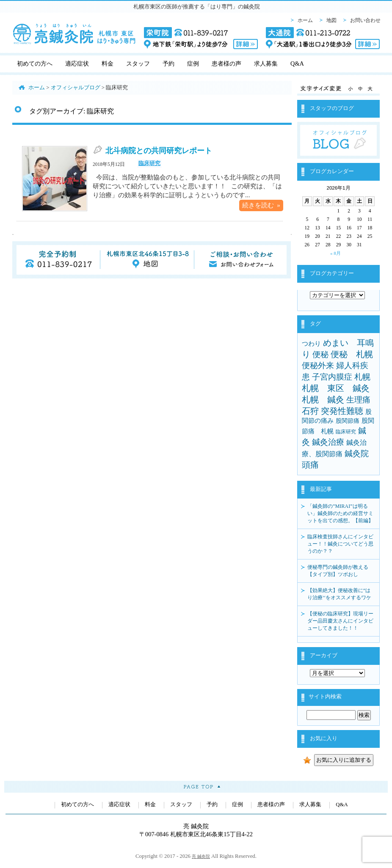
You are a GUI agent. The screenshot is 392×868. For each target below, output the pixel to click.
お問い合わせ (365, 20)
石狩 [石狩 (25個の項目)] (310, 411)
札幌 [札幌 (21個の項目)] (362, 377)
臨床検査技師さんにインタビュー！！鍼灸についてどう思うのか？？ (340, 544)
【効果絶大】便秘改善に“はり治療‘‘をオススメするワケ (339, 594)
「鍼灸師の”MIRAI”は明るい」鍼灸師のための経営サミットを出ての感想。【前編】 (340, 513)
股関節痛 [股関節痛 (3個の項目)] (348, 421)
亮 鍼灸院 (201, 856)
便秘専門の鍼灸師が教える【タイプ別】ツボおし (338, 571)
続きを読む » (261, 205)
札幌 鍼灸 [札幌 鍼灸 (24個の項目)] (323, 400)
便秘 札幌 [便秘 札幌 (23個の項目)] (352, 354)
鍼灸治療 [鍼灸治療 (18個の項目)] (328, 442)
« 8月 (335, 253)
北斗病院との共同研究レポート (159, 151)
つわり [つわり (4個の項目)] (311, 344)
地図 (331, 20)
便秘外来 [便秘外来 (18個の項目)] (318, 365)
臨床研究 (149, 163)
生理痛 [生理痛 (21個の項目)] (358, 400)
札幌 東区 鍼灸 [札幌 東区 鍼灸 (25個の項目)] (336, 388)
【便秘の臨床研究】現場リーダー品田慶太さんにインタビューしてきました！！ (340, 621)
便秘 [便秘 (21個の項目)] (320, 354)
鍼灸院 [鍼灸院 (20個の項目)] (357, 453)
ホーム (305, 20)
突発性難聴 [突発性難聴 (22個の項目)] (342, 411)
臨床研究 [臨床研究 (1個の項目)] (346, 432)
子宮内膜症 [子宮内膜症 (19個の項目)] (332, 377)
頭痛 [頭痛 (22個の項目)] (310, 465)
